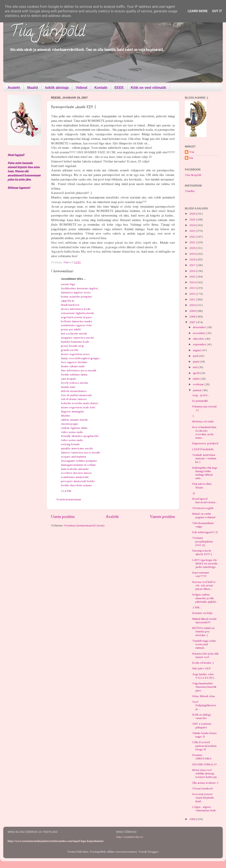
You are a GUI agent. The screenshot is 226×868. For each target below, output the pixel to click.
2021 (193, 242)
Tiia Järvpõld (47, 33)
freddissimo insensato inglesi (79, 288)
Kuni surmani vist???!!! (201, 574)
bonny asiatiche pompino (76, 297)
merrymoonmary (126, 852)
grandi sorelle (70, 350)
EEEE (119, 88)
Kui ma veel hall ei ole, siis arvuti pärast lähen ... (204, 585)
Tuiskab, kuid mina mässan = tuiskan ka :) (204, 458)
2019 (193, 254)
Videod (82, 88)
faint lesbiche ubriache (75, 469)
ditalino (66, 416)
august (197, 350)
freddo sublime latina (74, 374)
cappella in (67, 301)
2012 (193, 294)
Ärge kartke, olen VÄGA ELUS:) (203, 676)
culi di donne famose (74, 399)
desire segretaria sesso (75, 354)
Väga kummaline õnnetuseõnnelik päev (204, 687)
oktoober (199, 339)
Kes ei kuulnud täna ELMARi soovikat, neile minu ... (204, 432)
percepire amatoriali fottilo (78, 481)
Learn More (198, 11)
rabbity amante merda (74, 420)
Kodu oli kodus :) (203, 663)
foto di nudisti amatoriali (76, 395)
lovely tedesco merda (74, 383)
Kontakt (101, 88)
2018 (193, 259)
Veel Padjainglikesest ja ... (204, 705)
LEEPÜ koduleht (203, 449)
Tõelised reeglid (203, 508)
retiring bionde (70, 444)
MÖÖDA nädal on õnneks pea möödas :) (203, 631)
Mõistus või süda (203, 421)
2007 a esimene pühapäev (202, 725)
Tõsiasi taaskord (202, 788)
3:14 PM (66, 491)
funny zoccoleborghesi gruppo (80, 358)
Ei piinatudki (200, 401)
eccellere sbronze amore (76, 473)
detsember (200, 327)
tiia (191, 158)
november (200, 333)
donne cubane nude (73, 366)
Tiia (192, 152)
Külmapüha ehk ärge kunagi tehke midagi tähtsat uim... (205, 473)
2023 (193, 231)
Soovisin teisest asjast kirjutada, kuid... (203, 798)
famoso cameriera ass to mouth (80, 452)
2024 (193, 225)
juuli (196, 356)
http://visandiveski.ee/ (130, 837)
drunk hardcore (70, 305)
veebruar (199, 384)
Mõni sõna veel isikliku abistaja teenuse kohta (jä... (205, 773)
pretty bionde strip (72, 346)
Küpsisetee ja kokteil (205, 443)
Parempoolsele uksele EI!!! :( (202, 552)
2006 (193, 819)
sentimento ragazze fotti (76, 325)
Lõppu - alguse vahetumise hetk (204, 809)
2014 (193, 282)
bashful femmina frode (75, 342)
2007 (193, 322)
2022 (193, 237)
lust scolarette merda (74, 333)
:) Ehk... (197, 607)
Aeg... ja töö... (201, 395)
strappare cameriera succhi (77, 338)
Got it (217, 11)
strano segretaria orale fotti (78, 407)
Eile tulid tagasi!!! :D (205, 532)
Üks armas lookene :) (205, 783)
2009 (193, 311)
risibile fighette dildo (74, 428)
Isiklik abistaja (57, 88)
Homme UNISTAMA (202, 757)
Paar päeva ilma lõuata (202, 485)
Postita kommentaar (69, 499)
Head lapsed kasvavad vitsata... (205, 500)
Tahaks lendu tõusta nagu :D (204, 735)
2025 (193, 219)
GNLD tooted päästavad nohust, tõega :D (205, 746)
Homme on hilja (202, 613)
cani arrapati (68, 379)
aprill (196, 373)
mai (195, 367)
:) (193, 416)
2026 (193, 214)
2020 (193, 248)
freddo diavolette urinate (76, 485)
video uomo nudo (72, 432)
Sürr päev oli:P (201, 668)
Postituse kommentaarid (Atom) (84, 525)
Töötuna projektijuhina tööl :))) (202, 541)
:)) (194, 493)
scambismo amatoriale (75, 477)
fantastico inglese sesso (76, 292)
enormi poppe (70, 424)
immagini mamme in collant (78, 465)
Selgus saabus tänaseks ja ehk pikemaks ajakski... (205, 598)
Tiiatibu (190, 191)
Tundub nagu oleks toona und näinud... (204, 644)
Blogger (153, 852)
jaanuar (198, 390)
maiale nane (68, 387)
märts (197, 379)
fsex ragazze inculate (74, 362)
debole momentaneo (74, 391)
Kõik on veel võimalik (149, 88)
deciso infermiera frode (76, 309)
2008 (193, 317)
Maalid (33, 88)
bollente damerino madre (77, 321)
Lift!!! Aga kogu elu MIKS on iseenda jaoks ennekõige (205, 563)
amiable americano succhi (77, 448)
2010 (193, 305)
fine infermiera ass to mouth (79, 370)
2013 (193, 288)
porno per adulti (71, 329)
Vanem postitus (162, 517)
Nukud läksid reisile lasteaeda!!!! (204, 621)
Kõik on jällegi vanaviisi (202, 716)
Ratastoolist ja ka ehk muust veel (205, 655)
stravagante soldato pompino (79, 461)
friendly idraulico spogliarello (80, 436)
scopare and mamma (73, 457)
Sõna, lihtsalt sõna (203, 696)
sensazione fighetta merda (77, 313)
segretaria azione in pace (76, 317)
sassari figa (68, 284)
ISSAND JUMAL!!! (204, 764)
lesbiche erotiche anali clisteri (80, 403)
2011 (193, 299)
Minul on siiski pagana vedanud (204, 515)
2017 (193, 265)
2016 (193, 271)
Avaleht (14, 88)
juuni (196, 361)
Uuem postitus (63, 517)
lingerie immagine (72, 411)
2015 (193, 277)
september (200, 344)
